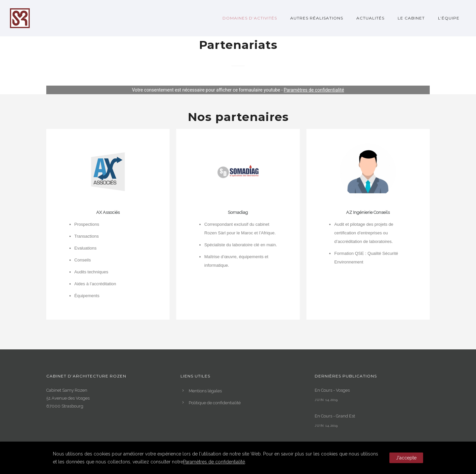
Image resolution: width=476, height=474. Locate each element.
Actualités (370, 18)
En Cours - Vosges (332, 390)
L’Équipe (449, 18)
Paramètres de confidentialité (314, 90)
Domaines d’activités (250, 18)
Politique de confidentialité (215, 403)
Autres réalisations (317, 18)
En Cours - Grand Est (335, 416)
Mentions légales (205, 391)
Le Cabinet (411, 18)
